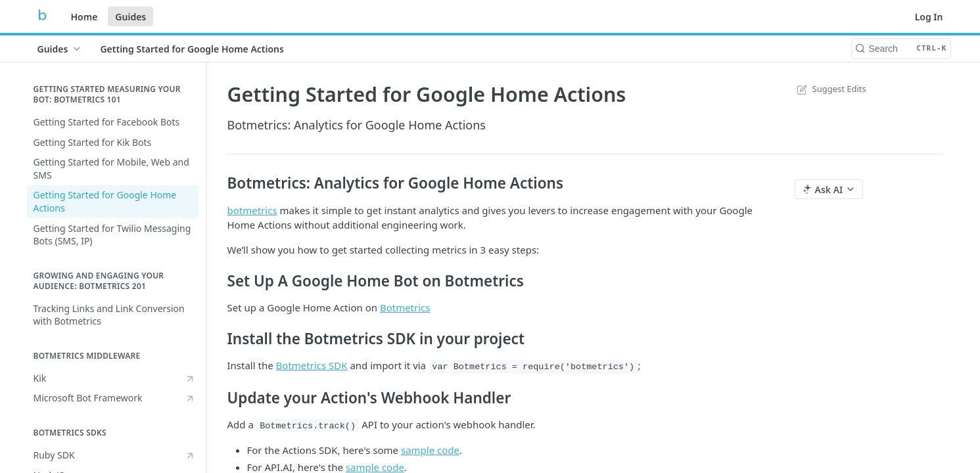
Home (84, 17)
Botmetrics (405, 307)
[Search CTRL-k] (901, 49)
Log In (929, 17)
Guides (130, 17)
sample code (430, 450)
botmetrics (252, 210)
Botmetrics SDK (312, 365)
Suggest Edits (830, 89)
